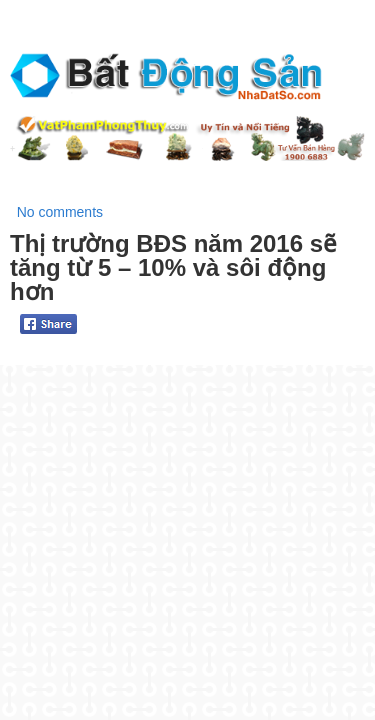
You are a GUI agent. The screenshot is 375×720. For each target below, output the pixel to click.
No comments (60, 212)
